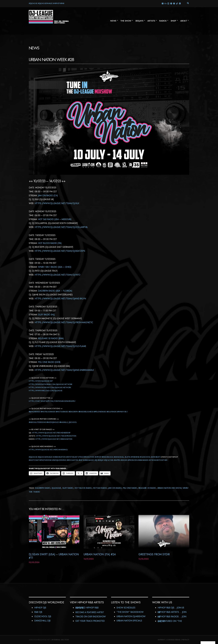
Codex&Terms (173, 640)
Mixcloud (165, 3)
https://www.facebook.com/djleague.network (50, 387)
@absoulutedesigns (37, 422)
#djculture (109, 460)
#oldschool (145, 457)
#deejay (101, 460)
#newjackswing (59, 460)
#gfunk (48, 460)
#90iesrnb (135, 457)
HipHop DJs (40, 608)
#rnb (104, 457)
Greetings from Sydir (154, 554)
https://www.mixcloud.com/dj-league (46, 391)
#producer (132, 460)
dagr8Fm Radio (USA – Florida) (55, 291)
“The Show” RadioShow (130, 612)
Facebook (174, 3)
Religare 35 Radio (147, 488)
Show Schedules (126, 608)
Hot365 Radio (100, 488)
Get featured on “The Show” (170, 621)
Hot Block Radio (83, 488)
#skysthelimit (72, 457)
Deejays (139, 21)
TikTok (177, 3)
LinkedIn (180, 3)
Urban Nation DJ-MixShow (131, 616)
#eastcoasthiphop (37, 460)
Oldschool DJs (43, 616)
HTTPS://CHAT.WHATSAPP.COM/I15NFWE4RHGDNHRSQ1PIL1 (52, 401)
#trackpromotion (86, 457)
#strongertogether (158, 460)
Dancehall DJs (42, 621)
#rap (81, 460)
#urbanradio (143, 460)
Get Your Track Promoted (90, 621)
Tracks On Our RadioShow (91, 617)
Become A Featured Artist (90, 612)
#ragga (110, 457)
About (184, 21)
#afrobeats (156, 457)
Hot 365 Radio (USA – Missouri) (55, 219)
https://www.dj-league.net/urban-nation (54, 439)
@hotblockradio (48, 412)
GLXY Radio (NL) (46, 315)
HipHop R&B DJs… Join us (171, 608)
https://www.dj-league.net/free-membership (51, 433)
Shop (173, 21)
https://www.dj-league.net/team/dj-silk (57, 203)
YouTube (168, 3)
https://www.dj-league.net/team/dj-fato (58, 275)
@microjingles (53, 422)
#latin (128, 457)
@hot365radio (62, 412)
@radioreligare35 (86, 412)
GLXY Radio (68, 488)
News (113, 21)
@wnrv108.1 (122, 412)
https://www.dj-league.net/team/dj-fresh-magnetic (64, 322)
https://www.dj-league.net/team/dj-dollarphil (61, 227)
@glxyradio (112, 412)
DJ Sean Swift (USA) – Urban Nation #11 (54, 556)
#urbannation (59, 457)
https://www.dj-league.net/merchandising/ (48, 450)
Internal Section (60, 640)
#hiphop (98, 457)
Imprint (162, 640)
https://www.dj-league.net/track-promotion (56, 436)
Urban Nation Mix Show (169, 488)
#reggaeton (73, 460)
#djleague (33, 457)
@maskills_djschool (68, 422)
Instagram (162, 3)
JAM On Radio (115, 488)
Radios (163, 21)
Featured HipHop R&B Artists (87, 608)
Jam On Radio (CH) (48, 196)
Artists (151, 21)
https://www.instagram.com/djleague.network (51, 384)
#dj (96, 460)
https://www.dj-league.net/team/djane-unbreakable (64, 370)
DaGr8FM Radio (43, 488)
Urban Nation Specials (129, 621)
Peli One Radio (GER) (49, 362)
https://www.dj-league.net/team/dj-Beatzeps (60, 251)
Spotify (171, 3)
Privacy (185, 640)
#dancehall (119, 457)
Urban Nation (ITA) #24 (100, 554)
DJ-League (56, 488)
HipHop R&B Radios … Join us (172, 617)
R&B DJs (38, 612)
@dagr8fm (73, 412)
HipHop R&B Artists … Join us (172, 612)
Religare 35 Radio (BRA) (51, 338)
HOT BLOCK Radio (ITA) (50, 243)
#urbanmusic (89, 460)
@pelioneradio (100, 412)
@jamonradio (35, 412)
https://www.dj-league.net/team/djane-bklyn (60, 299)
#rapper (117, 460)
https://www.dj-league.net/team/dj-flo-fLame (60, 346)
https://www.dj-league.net (41, 381)
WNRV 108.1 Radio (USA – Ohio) (55, 267)
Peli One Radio (130, 488)
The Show (126, 21)
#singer (124, 460)
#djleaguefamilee (45, 457)
